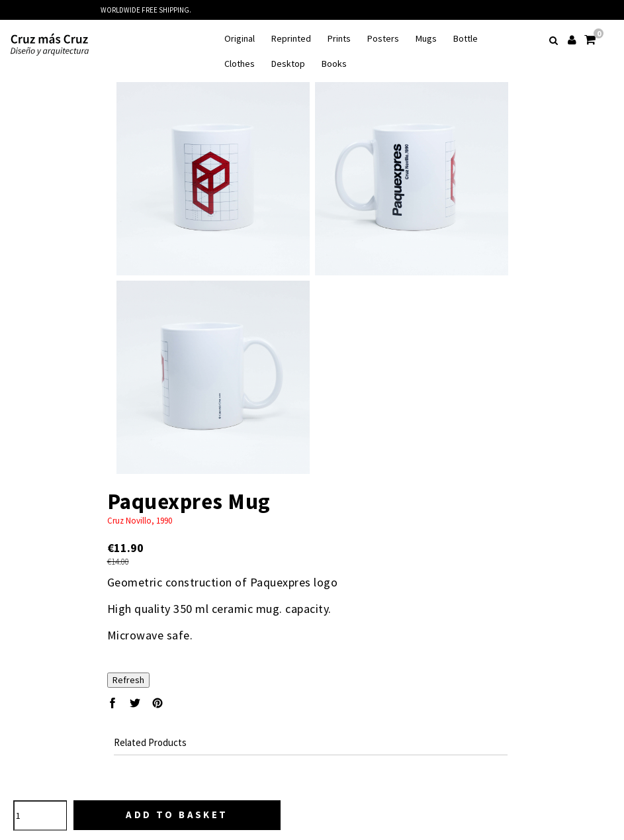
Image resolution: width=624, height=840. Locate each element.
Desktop (288, 64)
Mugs (426, 39)
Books (334, 64)
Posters (383, 39)
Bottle (466, 39)
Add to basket (177, 815)
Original (240, 39)
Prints (339, 39)
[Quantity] (40, 816)
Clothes (240, 64)
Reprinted (291, 39)
